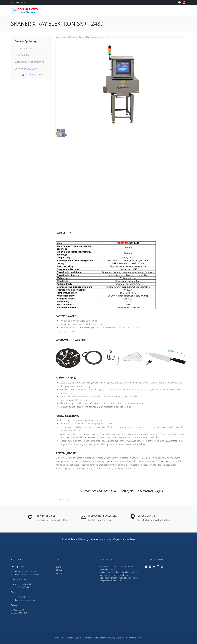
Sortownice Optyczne (26, 69)
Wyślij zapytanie (32, 75)
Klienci (164, 11)
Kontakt (178, 11)
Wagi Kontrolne (123, 539)
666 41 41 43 (25, 597)
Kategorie (73, 37)
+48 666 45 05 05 (19, 2)
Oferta (137, 11)
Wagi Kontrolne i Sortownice (29, 62)
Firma (151, 11)
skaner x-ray (62, 500)
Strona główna (62, 37)
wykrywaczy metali (117, 575)
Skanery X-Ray (22, 55)
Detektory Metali (23, 48)
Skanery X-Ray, (100, 539)
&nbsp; (121, 182)
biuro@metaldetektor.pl (103, 516)
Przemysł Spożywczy (26, 41)
